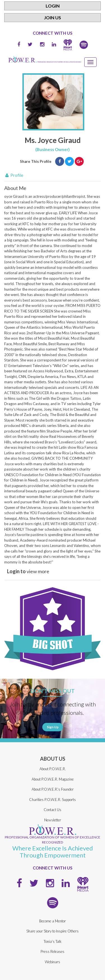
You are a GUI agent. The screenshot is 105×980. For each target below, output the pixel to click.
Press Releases (53, 951)
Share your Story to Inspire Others (53, 931)
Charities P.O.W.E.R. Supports (53, 800)
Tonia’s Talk (53, 941)
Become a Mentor (53, 921)
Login (53, 6)
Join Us (53, 17)
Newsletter (53, 820)
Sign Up (53, 727)
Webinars (53, 962)
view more (28, 571)
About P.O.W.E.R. (53, 769)
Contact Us (53, 810)
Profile (14, 175)
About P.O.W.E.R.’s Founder (53, 789)
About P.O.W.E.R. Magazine (53, 779)
